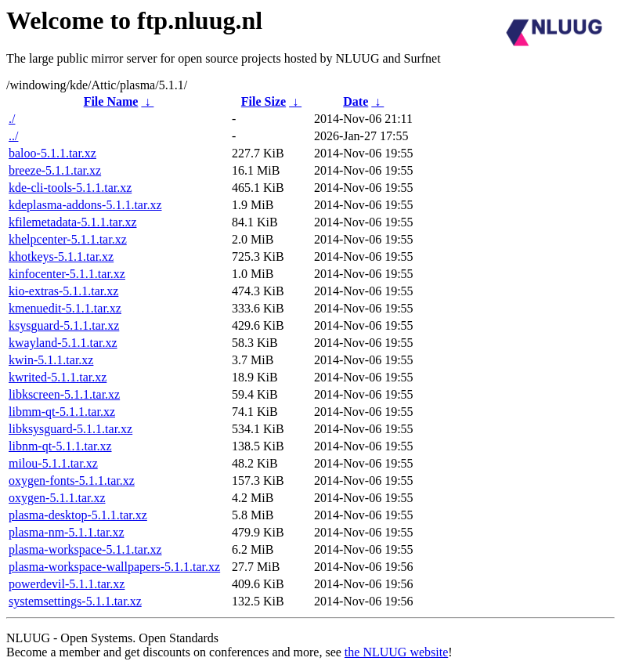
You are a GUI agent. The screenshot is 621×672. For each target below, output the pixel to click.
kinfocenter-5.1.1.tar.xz (67, 274)
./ (12, 119)
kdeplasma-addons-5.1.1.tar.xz (85, 205)
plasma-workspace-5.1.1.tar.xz (85, 549)
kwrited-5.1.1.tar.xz (58, 377)
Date (356, 101)
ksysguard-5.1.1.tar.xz (64, 325)
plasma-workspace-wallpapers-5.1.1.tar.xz (114, 567)
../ (13, 136)
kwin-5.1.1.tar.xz (51, 360)
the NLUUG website (396, 652)
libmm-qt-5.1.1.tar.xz (62, 412)
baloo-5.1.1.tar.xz (52, 153)
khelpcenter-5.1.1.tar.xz (68, 239)
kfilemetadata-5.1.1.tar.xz (72, 222)
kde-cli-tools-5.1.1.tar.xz (70, 188)
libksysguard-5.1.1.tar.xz (70, 429)
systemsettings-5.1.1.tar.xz (75, 601)
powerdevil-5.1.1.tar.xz (67, 584)
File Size (264, 101)
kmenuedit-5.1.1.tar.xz (65, 308)
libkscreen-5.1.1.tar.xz (64, 394)
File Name (111, 101)
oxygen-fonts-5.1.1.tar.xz (72, 481)
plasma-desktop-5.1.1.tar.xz (78, 515)
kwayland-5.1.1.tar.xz (63, 343)
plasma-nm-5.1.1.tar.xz (67, 532)
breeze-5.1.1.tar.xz (55, 170)
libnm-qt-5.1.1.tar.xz (60, 446)
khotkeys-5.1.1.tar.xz (61, 257)
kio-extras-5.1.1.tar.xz (63, 291)
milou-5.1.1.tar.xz (53, 463)
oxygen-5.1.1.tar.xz (57, 498)
